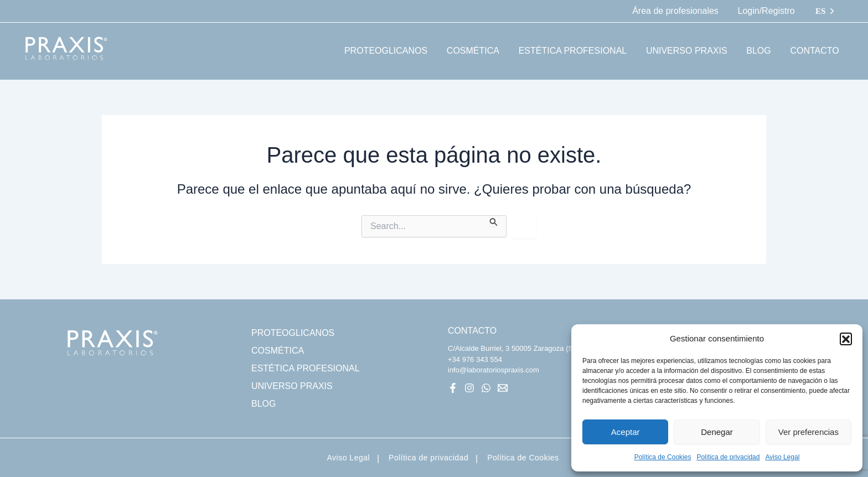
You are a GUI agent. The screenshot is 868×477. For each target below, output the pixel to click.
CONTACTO (472, 331)
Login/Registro (767, 11)
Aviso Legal (782, 457)
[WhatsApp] (486, 388)
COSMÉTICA (278, 351)
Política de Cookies (663, 457)
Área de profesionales (678, 11)
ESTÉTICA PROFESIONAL (306, 368)
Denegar (717, 432)
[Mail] (503, 388)
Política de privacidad (728, 457)
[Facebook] (453, 388)
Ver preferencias (808, 432)
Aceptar (626, 432)
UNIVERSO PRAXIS (292, 386)
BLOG (263, 404)
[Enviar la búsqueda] (494, 221)
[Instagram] (469, 388)
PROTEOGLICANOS (293, 333)
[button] (846, 339)
